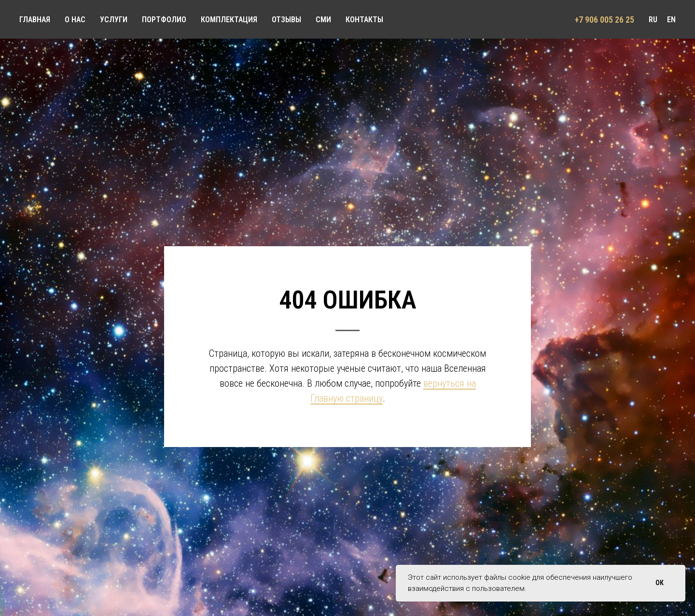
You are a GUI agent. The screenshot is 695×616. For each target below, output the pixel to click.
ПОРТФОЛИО (164, 20)
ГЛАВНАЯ (35, 20)
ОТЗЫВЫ (286, 20)
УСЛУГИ (114, 20)
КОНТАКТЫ (364, 20)
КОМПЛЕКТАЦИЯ (229, 20)
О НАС (75, 20)
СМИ (323, 20)
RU (653, 20)
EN (671, 20)
